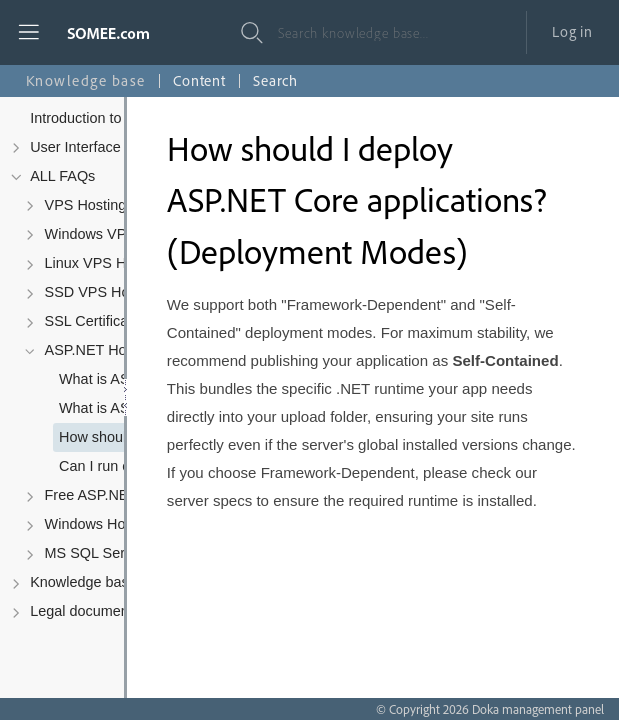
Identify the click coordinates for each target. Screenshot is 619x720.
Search (275, 80)
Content (199, 80)
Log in (572, 31)
